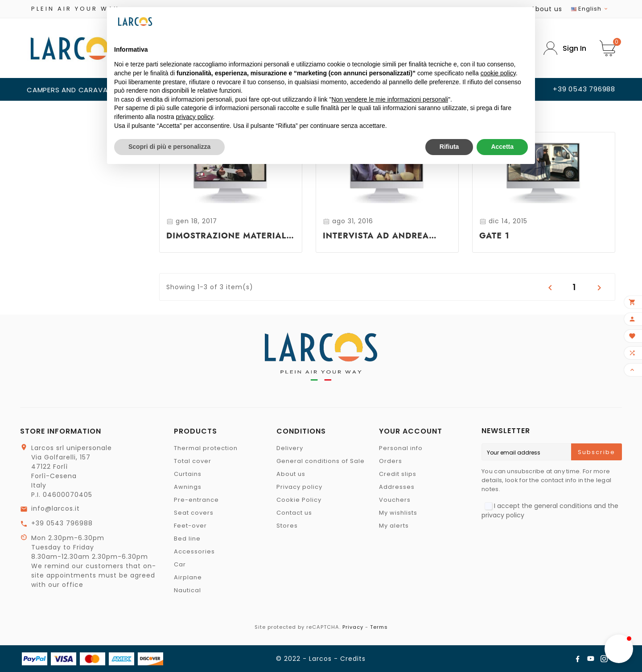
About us (547, 9)
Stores (287, 526)
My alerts (394, 526)
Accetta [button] (502, 147)
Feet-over (190, 526)
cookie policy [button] (498, 73)
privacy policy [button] (195, 117)
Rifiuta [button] (449, 147)
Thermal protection (206, 448)
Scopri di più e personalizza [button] (169, 147)
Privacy (353, 627)
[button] (619, 649)
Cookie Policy (299, 500)
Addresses (397, 487)
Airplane (188, 577)
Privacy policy (299, 487)
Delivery (290, 448)
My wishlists (398, 513)
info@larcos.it (56, 508)
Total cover (193, 461)
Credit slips (398, 474)
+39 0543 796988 (62, 523)
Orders (391, 461)
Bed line (187, 539)
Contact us (294, 513)
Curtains (188, 474)
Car (180, 564)
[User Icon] (565, 48)
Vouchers (395, 500)
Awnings (188, 487)
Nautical (187, 590)
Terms (379, 627)
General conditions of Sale (321, 461)
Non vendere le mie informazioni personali (389, 99)
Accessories (194, 551)
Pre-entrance (196, 500)
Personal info (401, 448)
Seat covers (194, 513)
